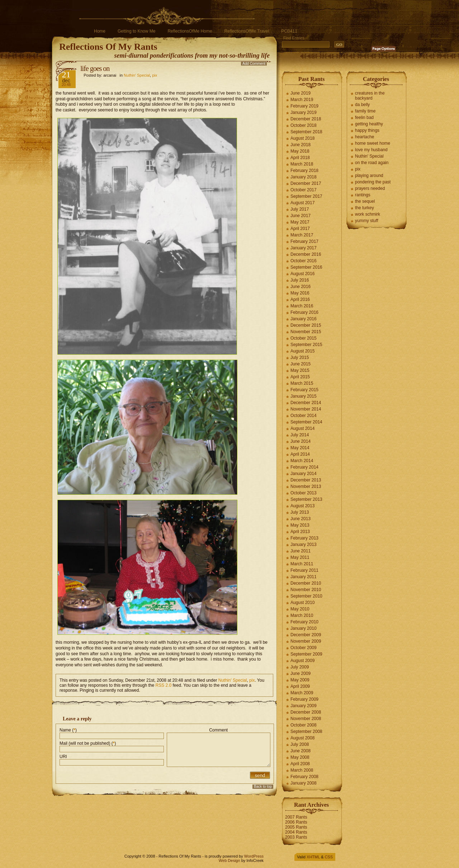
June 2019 (301, 93)
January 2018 (304, 177)
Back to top (263, 787)
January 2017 (304, 248)
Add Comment (254, 64)
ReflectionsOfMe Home (190, 31)
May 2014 (300, 448)
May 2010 (300, 609)
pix (155, 75)
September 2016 (306, 267)
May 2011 (300, 557)
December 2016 (306, 254)
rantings (363, 195)
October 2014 (304, 416)
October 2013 (304, 493)
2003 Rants (296, 837)
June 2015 (301, 364)
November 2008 (306, 719)
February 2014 (304, 467)
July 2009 (300, 667)
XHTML (313, 857)
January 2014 (304, 474)
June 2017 (301, 216)
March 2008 (302, 770)
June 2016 (301, 287)
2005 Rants (296, 827)
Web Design (229, 860)
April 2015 (300, 377)
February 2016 (304, 312)
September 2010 (306, 596)
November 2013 (306, 486)
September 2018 (306, 132)
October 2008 (304, 725)
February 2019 (304, 106)
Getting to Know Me (136, 31)
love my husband (371, 150)
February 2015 (304, 390)
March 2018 (302, 164)
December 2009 (306, 635)
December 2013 (306, 480)
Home (100, 31)
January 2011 (304, 577)
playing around (369, 176)
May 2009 (300, 680)
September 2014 (306, 422)
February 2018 (304, 171)
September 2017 (306, 196)
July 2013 (300, 512)
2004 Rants (296, 832)
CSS (329, 857)
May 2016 (300, 293)
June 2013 (301, 519)
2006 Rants (296, 822)
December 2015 (306, 325)
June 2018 (301, 145)
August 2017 (302, 203)
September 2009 (306, 654)
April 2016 (300, 299)
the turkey (365, 208)
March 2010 (302, 615)
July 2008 (300, 744)
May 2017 (300, 222)
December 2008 (306, 712)
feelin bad (364, 118)
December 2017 (306, 183)
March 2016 (302, 306)
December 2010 (306, 583)
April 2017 (300, 229)
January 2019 (304, 112)
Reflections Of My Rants (108, 47)
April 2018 (300, 158)
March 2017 (302, 235)
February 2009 (304, 699)
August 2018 (302, 138)
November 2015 (306, 332)
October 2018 (304, 125)
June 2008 (301, 751)
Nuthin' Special (137, 75)
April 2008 (300, 764)
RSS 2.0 (164, 685)
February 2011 (304, 570)
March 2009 (302, 693)
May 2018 (300, 151)
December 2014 (306, 403)
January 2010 (304, 628)
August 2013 (302, 506)
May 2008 (300, 757)
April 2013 (300, 532)
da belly (362, 105)
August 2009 (302, 661)
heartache (365, 137)
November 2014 (306, 409)
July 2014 (300, 435)
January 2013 (304, 545)
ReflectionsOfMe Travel (247, 31)
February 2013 (304, 538)
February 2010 (304, 622)
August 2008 (302, 738)
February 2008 (304, 777)
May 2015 (300, 370)
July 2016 (300, 280)
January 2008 (304, 783)
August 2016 (302, 274)
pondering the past (373, 182)
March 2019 (302, 100)
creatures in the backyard (370, 96)
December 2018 (306, 119)
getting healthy (369, 124)
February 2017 (304, 241)
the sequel (365, 201)
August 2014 (302, 428)
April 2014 (300, 454)
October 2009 (304, 648)
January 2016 (304, 319)
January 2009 (304, 706)
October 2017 (304, 190)
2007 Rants (296, 817)
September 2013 (306, 499)
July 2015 (300, 358)
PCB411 (289, 31)
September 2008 (306, 732)
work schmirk (368, 214)
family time (365, 111)
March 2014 (302, 461)
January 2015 (304, 396)
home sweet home (373, 143)
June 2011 (301, 551)
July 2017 (300, 209)
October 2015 (304, 338)
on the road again (372, 163)
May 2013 (300, 525)
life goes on (95, 68)
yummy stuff (366, 221)
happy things (367, 130)
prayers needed (370, 188)
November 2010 (306, 590)
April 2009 (300, 686)
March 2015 (302, 383)
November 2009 (306, 641)
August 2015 (302, 351)
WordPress (254, 856)
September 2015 (306, 345)
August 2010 (302, 603)
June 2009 (301, 673)
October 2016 (304, 261)
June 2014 (301, 441)
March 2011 (302, 564)
